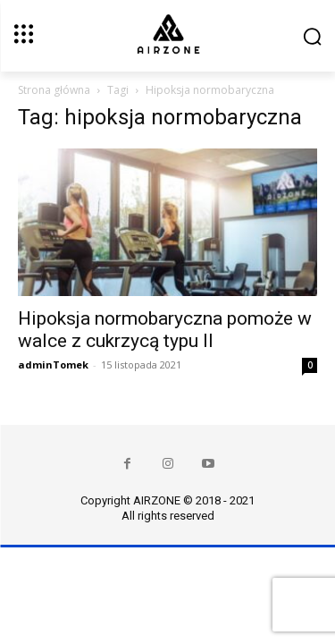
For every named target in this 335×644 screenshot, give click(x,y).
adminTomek (53, 364)
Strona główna (54, 90)
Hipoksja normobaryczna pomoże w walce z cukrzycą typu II (165, 330)
